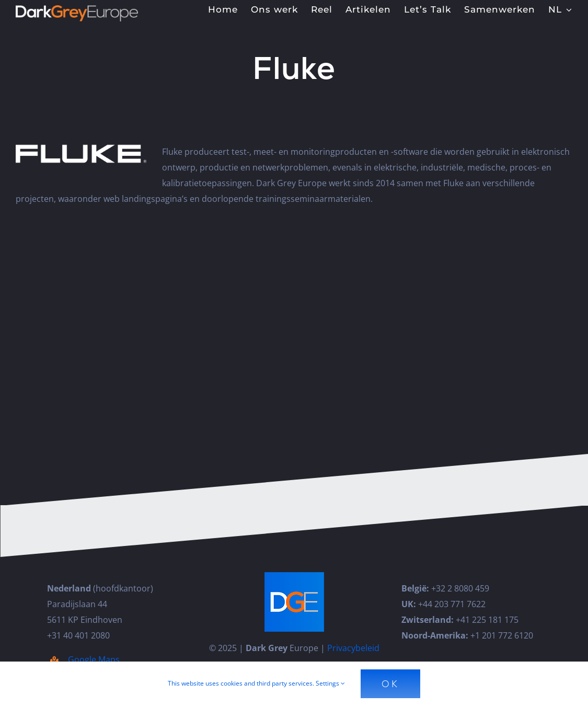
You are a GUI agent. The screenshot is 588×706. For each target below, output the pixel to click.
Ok (390, 684)
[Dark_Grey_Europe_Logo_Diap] (77, 9)
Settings (330, 683)
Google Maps (94, 659)
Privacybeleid (353, 648)
